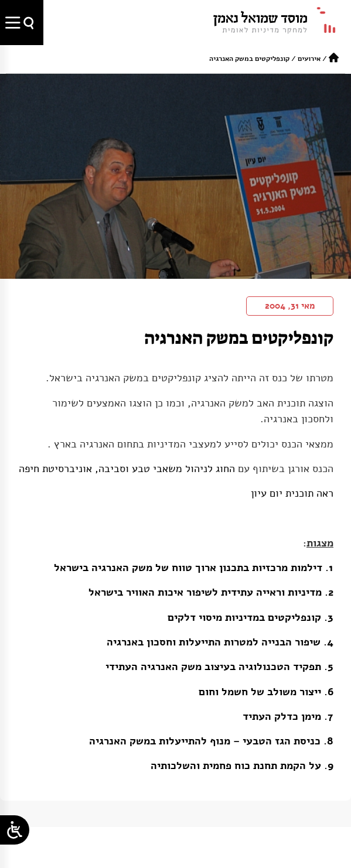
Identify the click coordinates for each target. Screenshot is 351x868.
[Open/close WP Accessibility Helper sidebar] (15, 830)
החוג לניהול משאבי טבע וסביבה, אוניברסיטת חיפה (127, 469)
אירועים (309, 59)
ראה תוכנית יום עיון (292, 493)
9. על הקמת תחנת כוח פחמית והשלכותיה (242, 766)
